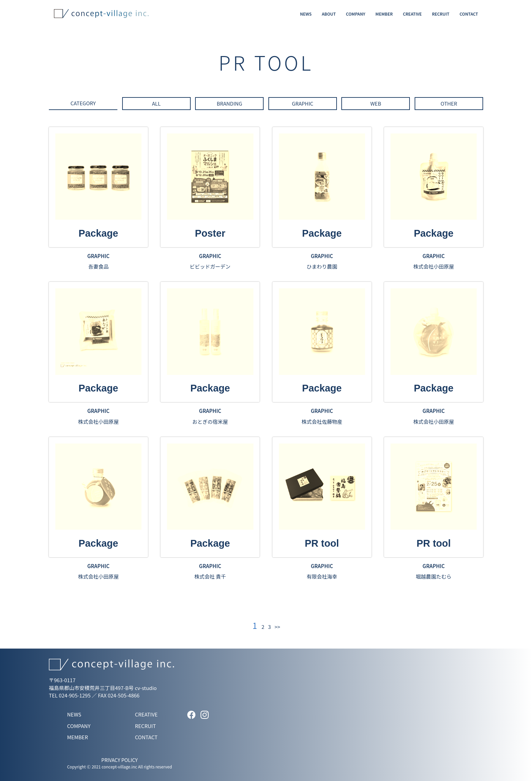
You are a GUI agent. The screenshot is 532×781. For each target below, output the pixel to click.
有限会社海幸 (322, 576)
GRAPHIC (302, 103)
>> (277, 627)
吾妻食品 (98, 266)
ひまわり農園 (322, 266)
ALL (156, 103)
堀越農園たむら (434, 576)
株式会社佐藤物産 (322, 422)
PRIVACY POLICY (120, 760)
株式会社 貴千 (210, 576)
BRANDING (230, 103)
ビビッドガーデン (210, 266)
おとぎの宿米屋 (210, 422)
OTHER (449, 103)
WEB (376, 103)
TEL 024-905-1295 (70, 695)
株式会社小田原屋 (434, 266)
